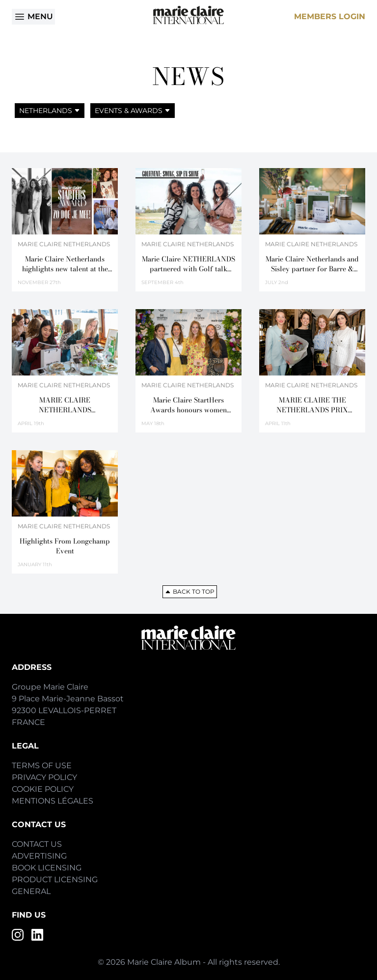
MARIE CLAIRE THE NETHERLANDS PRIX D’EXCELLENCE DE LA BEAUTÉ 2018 (312, 405)
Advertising (39, 856)
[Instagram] (18, 935)
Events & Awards (133, 111)
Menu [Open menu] (33, 17)
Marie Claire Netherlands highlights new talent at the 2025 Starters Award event (65, 264)
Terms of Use (42, 765)
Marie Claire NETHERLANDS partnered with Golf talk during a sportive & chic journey (188, 264)
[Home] (188, 15)
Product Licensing (55, 879)
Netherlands (50, 111)
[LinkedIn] (37, 935)
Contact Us (37, 844)
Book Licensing (47, 868)
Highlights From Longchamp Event (65, 546)
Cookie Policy (43, 789)
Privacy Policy (44, 777)
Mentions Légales (53, 801)
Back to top (190, 591)
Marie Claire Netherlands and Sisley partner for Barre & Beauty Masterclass (312, 264)
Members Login (330, 16)
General (31, 891)
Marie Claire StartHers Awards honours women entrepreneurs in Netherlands (189, 405)
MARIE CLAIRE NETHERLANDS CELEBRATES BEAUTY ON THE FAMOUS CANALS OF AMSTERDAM (65, 405)
